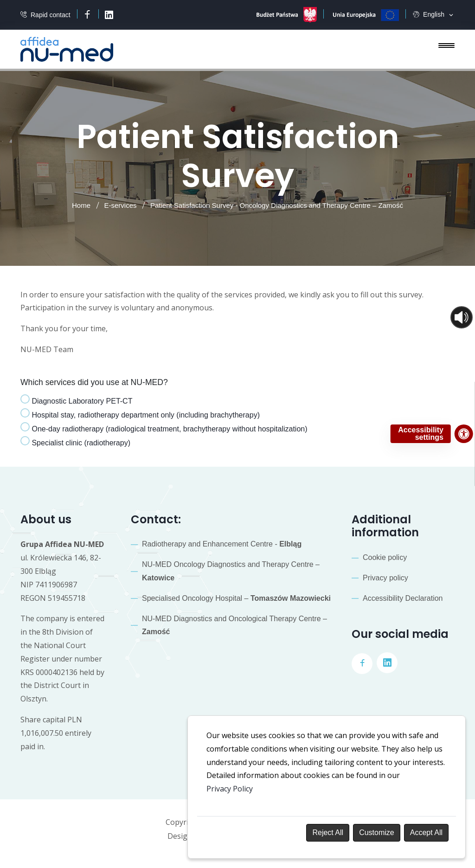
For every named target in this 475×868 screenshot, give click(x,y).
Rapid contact (51, 15)
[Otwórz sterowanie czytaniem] (462, 317)
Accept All (426, 833)
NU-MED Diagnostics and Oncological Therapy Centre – (234, 625)
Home (81, 205)
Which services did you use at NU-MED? (94, 382)
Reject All (328, 833)
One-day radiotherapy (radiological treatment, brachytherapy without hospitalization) (164, 428)
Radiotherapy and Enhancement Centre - (222, 544)
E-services (121, 205)
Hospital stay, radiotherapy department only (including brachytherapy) (140, 414)
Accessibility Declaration (403, 598)
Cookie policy (385, 557)
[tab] (76, 401)
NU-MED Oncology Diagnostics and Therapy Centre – (231, 571)
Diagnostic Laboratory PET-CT (76, 400)
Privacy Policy (230, 789)
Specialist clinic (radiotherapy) (75, 441)
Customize (377, 833)
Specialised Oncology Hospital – (236, 598)
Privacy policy (385, 578)
